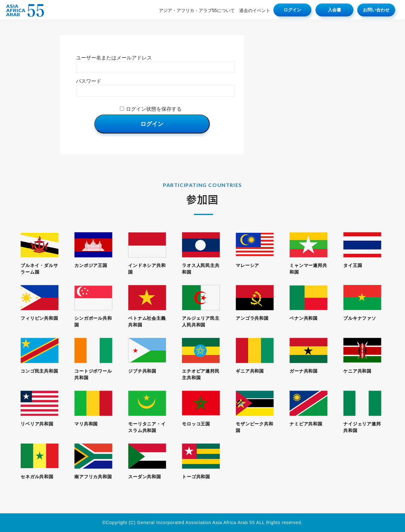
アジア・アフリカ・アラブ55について (197, 10)
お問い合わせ (376, 10)
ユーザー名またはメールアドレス (114, 58)
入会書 (334, 10)
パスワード (89, 81)
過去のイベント (255, 10)
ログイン (292, 10)
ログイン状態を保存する (154, 109)
